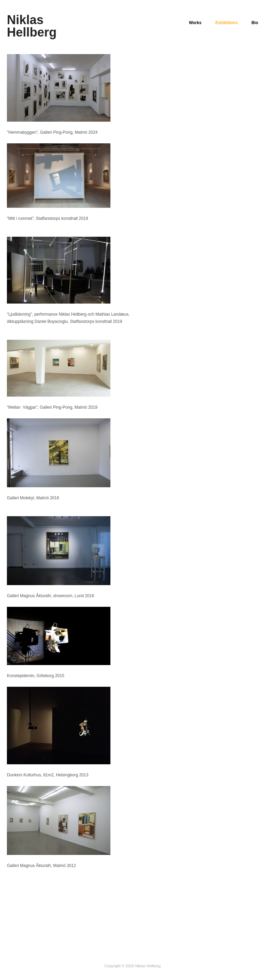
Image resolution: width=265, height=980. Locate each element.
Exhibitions (226, 23)
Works (194, 23)
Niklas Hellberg (32, 26)
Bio (255, 23)
